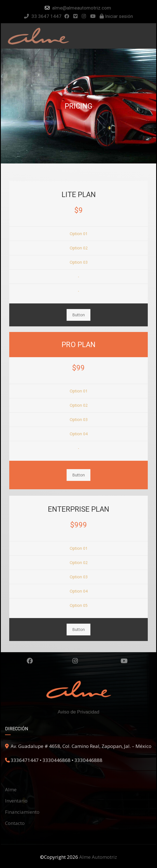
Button (78, 315)
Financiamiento (22, 812)
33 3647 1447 (43, 16)
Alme (11, 789)
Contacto (15, 823)
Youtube (124, 661)
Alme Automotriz (98, 857)
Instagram (75, 661)
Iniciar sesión (116, 16)
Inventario (16, 801)
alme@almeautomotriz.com (82, 8)
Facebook (30, 661)
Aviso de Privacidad (78, 712)
